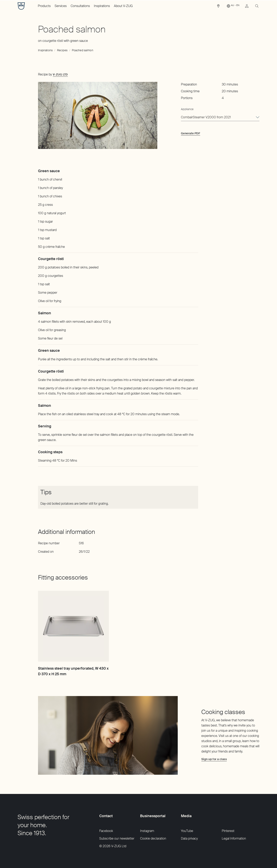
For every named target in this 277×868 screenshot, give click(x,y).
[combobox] (220, 118)
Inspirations (102, 6)
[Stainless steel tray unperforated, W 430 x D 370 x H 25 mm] (73, 626)
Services (61, 6)
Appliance (187, 109)
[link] (218, 7)
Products (44, 6)
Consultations (80, 6)
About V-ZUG (123, 6)
